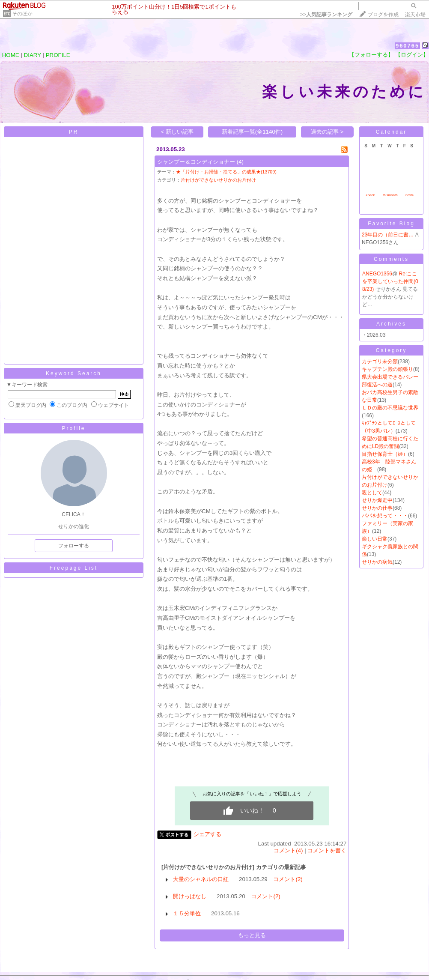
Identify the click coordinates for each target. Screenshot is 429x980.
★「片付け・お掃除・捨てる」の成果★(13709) (226, 172)
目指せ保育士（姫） (385, 454)
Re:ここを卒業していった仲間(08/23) (390, 281)
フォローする (74, 546)
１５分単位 (187, 913)
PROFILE (58, 55)
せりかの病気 (377, 562)
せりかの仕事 (377, 508)
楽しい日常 (375, 539)
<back (370, 195)
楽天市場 (415, 15)
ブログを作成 (383, 15)
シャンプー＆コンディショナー (196, 162)
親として (372, 493)
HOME (11, 55)
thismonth (390, 195)
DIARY (33, 55)
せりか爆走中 (377, 500)
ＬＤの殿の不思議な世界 (390, 408)
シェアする (207, 834)
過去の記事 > (327, 132)
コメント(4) (288, 850)
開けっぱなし (190, 896)
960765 (407, 46)
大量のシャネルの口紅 (201, 879)
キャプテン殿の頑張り (387, 369)
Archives (391, 324)
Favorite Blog (391, 224)
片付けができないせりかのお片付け (218, 180)
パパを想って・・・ (385, 516)
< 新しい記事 (177, 132)
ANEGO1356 (377, 274)
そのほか (22, 14)
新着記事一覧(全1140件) (252, 132)
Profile (73, 428)
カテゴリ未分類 (380, 362)
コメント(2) (288, 879)
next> (410, 195)
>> (326, 15)
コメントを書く (327, 850)
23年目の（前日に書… (388, 235)
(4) (240, 162)
